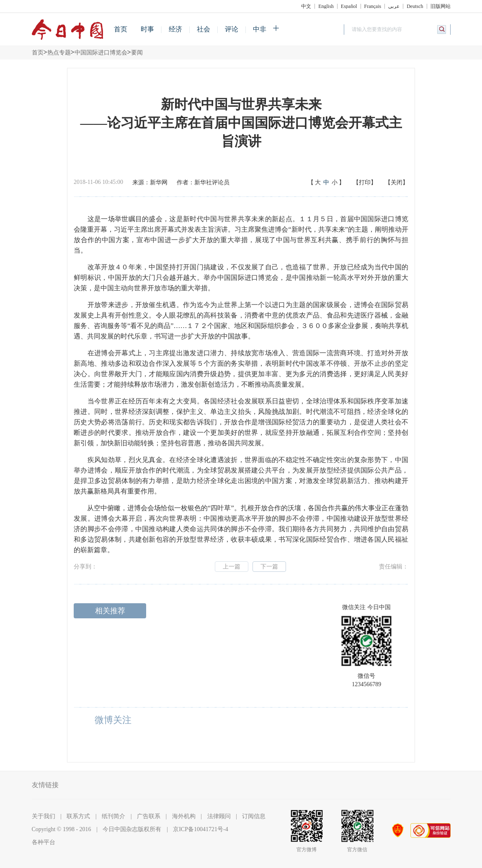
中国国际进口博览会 (101, 53)
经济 (175, 29)
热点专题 (59, 53)
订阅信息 (254, 816)
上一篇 (232, 567)
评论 (232, 29)
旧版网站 (441, 6)
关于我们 (44, 816)
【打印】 (365, 182)
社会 (204, 29)
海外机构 (184, 816)
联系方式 (78, 816)
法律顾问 (219, 816)
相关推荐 (110, 611)
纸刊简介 (113, 816)
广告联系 (149, 816)
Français (373, 6)
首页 (121, 29)
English (326, 6)
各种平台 (44, 842)
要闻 (137, 53)
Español (349, 6)
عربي (394, 6)
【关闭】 (397, 182)
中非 (260, 29)
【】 (326, 183)
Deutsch (415, 6)
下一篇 (269, 567)
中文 (306, 6)
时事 (147, 29)
